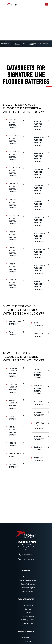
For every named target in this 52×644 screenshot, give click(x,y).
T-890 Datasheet (15, 333)
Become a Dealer (28, 616)
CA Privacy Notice (28, 624)
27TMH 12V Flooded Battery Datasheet (15, 388)
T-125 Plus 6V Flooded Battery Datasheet (40, 253)
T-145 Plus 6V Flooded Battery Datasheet (40, 269)
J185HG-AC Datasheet (15, 466)
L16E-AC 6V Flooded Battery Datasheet (40, 173)
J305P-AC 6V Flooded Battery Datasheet (15, 156)
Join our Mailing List (28, 588)
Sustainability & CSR (28, 638)
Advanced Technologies (28, 580)
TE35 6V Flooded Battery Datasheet (40, 285)
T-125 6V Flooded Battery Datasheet (15, 252)
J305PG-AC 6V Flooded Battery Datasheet (15, 220)
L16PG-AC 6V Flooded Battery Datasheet (40, 221)
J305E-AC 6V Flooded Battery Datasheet (15, 140)
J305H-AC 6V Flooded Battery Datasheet (40, 157)
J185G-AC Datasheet (40, 438)
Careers (28, 609)
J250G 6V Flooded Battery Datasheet (15, 124)
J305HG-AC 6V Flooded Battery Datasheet (15, 172)
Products (28, 613)
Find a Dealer (28, 577)
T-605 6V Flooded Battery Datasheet (15, 284)
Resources (4, 44)
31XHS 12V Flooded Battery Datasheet (15, 404)
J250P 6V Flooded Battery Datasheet (40, 125)
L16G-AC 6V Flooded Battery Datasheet (15, 188)
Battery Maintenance (28, 584)
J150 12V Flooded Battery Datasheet (15, 431)
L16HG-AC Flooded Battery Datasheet (40, 205)
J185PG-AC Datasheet (40, 459)
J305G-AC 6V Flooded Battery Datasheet (40, 141)
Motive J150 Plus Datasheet (40, 426)
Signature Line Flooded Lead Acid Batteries (39, 44)
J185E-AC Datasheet (15, 444)
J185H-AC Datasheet (40, 448)
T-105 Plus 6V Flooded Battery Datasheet (40, 237)
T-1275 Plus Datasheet (40, 414)
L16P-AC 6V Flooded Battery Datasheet (40, 189)
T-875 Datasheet (40, 324)
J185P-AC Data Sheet (15, 455)
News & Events (28, 605)
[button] (47, 4)
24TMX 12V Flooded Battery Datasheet (15, 372)
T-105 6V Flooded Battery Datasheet (15, 236)
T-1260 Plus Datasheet (40, 403)
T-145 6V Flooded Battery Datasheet (15, 268)
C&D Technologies (28, 591)
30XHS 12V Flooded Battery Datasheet (40, 390)
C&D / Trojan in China (28, 620)
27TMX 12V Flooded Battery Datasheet (40, 374)
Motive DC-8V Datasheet (15, 323)
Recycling (28, 641)
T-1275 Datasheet (15, 418)
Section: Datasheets (17, 44)
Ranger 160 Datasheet (40, 335)
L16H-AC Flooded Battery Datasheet (15, 204)
